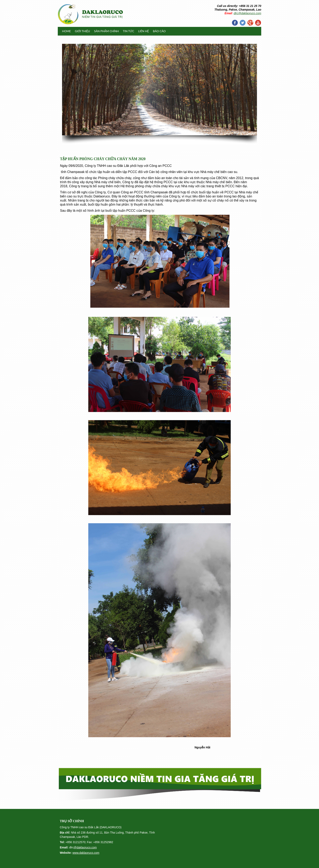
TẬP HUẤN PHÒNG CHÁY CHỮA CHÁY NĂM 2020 (103, 159)
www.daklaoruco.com (86, 853)
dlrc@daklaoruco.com (247, 13)
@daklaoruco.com (85, 847)
